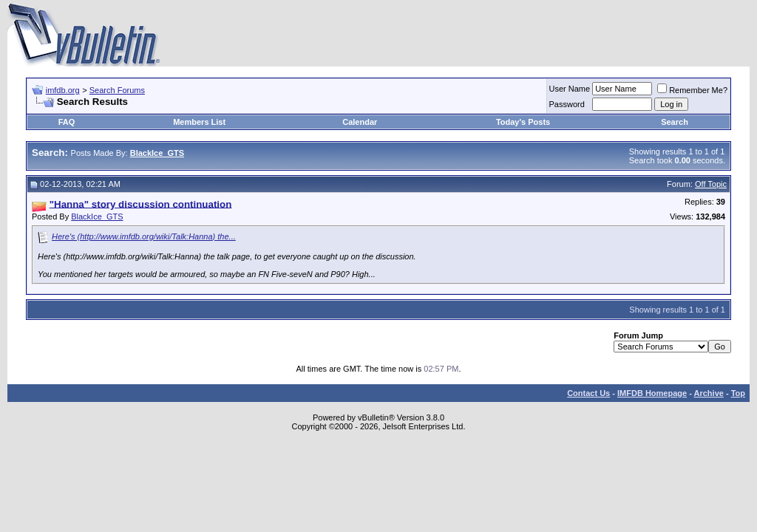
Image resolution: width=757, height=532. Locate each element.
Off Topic (711, 184)
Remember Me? (692, 90)
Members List (199, 122)
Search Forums (117, 90)
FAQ (67, 122)
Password (567, 104)
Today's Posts (523, 122)
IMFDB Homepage (652, 393)
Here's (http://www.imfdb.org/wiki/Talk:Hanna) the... (144, 236)
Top (738, 393)
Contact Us (588, 393)
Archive (709, 393)
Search (675, 122)
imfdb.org (63, 90)
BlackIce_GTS (97, 216)
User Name (570, 89)
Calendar (360, 122)
